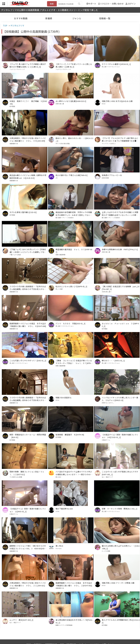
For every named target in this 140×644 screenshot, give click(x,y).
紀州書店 (12, 106)
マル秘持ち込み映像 (16, 477)
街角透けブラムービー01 (112, 175)
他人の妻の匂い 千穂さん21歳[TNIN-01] (72, 175)
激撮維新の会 (14, 144)
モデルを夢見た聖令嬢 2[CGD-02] (23, 212)
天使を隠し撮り (107, 292)
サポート (91, 4)
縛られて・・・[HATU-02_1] (113, 361)
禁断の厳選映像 (60, 255)
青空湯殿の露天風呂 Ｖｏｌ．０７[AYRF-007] (74, 251)
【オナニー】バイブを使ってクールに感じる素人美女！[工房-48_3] (74, 65)
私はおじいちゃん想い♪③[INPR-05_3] (71, 286)
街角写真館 (105, 178)
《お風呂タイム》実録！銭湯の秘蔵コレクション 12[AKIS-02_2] (28, 510)
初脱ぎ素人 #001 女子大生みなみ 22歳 (117, 101)
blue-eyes (59, 548)
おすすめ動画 (21, 18)
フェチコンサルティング (17, 69)
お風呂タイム (106, 440)
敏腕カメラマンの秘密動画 (64, 625)
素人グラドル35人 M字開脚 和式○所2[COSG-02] (121, 621)
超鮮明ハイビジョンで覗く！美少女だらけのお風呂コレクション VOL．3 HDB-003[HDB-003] (28, 547)
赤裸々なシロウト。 (108, 403)
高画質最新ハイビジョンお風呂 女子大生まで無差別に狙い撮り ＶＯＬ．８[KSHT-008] (28, 325)
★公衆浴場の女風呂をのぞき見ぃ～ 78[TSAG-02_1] (74, 621)
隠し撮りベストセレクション (111, 67)
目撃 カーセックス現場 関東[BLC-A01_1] (119, 509)
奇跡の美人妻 (60, 104)
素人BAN (58, 477)
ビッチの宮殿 (106, 551)
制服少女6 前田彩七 (64, 398)
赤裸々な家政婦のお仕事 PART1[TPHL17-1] (120, 249)
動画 (52, 4)
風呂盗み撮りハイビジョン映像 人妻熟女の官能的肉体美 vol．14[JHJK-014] (28, 177)
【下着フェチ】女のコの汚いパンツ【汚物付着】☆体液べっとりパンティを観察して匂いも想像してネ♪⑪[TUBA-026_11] (28, 251)
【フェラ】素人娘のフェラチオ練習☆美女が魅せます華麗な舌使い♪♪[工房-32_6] (28, 65)
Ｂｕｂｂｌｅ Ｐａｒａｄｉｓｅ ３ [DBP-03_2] (120, 325)
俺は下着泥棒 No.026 (64, 509)
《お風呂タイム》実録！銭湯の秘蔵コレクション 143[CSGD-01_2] (120, 436)
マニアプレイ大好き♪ (109, 144)
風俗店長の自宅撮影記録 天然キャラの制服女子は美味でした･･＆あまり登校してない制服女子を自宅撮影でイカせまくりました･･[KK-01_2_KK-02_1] (74, 214)
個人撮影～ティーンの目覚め (65, 218)
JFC (57, 178)
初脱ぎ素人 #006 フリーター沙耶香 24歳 (118, 583)
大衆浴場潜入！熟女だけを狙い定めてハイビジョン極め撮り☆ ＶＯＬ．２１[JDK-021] (28, 584)
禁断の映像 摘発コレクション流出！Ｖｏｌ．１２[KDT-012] (27, 473)
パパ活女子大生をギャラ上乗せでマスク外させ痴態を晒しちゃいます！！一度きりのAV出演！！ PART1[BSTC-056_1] (74, 473)
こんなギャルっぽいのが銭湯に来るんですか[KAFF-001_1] (120, 473)
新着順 (49, 18)
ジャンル (77, 18)
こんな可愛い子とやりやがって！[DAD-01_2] (28, 361)
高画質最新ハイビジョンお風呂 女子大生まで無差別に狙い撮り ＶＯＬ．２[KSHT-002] (74, 584)
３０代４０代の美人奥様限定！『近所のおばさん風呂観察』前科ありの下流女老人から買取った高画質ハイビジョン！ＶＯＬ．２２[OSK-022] (28, 288)
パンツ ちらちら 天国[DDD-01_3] (70, 323)
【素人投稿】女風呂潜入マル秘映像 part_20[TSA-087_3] (120, 288)
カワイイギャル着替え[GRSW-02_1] (116, 64)
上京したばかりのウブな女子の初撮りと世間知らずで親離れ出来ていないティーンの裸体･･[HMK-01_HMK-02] (121, 214)
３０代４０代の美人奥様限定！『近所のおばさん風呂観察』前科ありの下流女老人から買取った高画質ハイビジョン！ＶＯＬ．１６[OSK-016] (28, 399)
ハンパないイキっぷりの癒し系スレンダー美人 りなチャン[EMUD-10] (120, 399)
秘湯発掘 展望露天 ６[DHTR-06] (70, 435)
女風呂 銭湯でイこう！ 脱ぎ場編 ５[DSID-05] (28, 102)
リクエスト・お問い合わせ (111, 4)
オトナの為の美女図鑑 (63, 144)
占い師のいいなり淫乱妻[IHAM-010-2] (71, 101)
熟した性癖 (59, 289)
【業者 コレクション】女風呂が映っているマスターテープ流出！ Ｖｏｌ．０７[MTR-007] (74, 362)
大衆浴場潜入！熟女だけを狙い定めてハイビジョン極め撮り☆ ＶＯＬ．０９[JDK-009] (28, 139)
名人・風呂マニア (107, 477)
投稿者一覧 (105, 18)
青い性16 (59, 546)
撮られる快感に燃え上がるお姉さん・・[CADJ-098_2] (121, 547)
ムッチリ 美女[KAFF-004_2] (21, 620)
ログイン (132, 4)
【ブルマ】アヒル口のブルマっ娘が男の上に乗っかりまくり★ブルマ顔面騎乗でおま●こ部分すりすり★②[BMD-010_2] (120, 139)
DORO (57, 511)
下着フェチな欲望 (15, 255)
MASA (104, 104)
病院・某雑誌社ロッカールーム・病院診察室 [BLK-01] (28, 436)
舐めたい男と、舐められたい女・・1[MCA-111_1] (74, 139)
